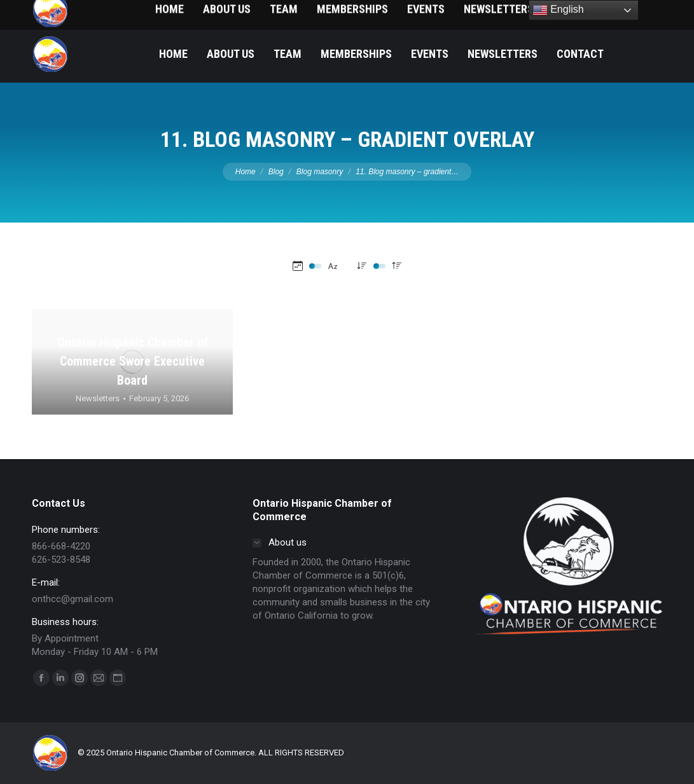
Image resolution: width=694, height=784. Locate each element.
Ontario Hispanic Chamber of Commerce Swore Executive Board (133, 361)
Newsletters (98, 398)
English (558, 10)
